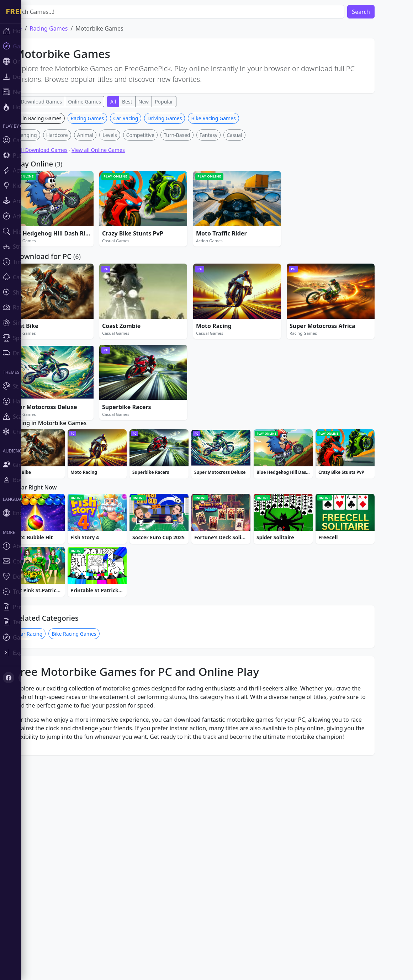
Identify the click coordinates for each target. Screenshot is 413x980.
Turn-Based (198, 240)
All (134, 102)
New (165, 102)
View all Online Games (120, 255)
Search (382, 12)
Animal (107, 240)
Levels (131, 240)
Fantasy (230, 240)
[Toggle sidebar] (43, 653)
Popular (185, 102)
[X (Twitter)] (24, 678)
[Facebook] (9, 678)
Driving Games (186, 224)
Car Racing (147, 224)
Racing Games (109, 224)
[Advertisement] (211, 163)
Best (149, 102)
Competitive (162, 240)
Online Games (106, 102)
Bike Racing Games (235, 224)
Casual (256, 240)
